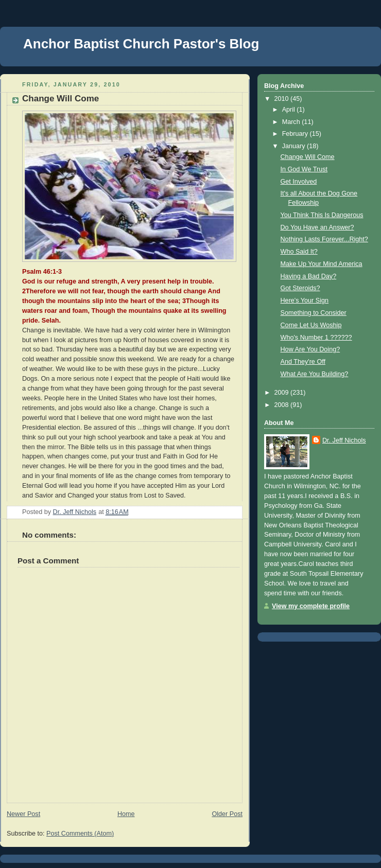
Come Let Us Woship (311, 325)
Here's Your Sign (305, 300)
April (290, 110)
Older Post (227, 814)
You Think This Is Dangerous (322, 215)
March (292, 122)
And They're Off (303, 362)
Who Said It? (299, 252)
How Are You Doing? (310, 349)
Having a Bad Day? (309, 276)
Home (126, 814)
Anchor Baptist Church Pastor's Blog (141, 44)
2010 (283, 99)
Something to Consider (314, 313)
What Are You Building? (315, 374)
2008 (283, 405)
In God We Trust (304, 169)
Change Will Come (308, 157)
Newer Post (23, 814)
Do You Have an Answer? (317, 227)
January (295, 146)
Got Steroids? (300, 288)
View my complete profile (311, 606)
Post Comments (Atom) (80, 834)
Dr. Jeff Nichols (344, 440)
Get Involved (299, 182)
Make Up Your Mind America (322, 264)
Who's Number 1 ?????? (316, 338)
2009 (283, 393)
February (296, 134)
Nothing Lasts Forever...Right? (324, 239)
